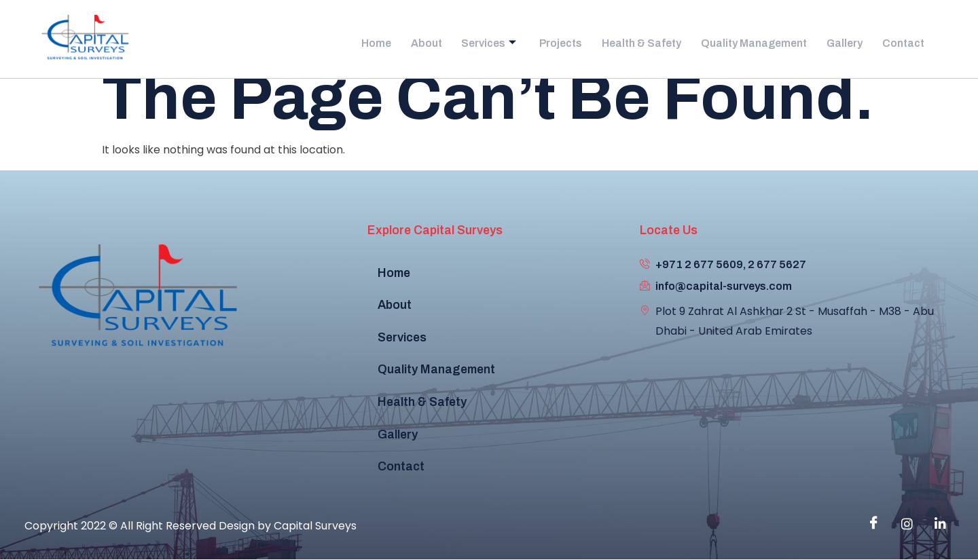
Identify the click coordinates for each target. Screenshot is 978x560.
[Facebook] (873, 524)
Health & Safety (641, 40)
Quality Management (757, 40)
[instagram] (907, 524)
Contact (905, 40)
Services (489, 40)
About (429, 40)
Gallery (849, 40)
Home (383, 40)
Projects (559, 40)
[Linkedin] (940, 524)
